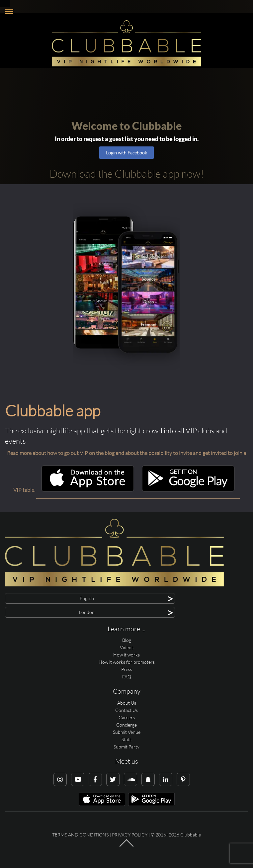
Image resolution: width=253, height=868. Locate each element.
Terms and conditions (80, 835)
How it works (126, 655)
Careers (127, 717)
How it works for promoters (127, 662)
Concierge (126, 725)
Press (127, 669)
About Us (127, 703)
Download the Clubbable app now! (127, 174)
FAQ (127, 677)
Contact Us (126, 710)
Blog (127, 640)
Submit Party (126, 747)
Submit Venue (127, 732)
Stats (126, 739)
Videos (127, 647)
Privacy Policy (130, 835)
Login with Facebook (126, 153)
